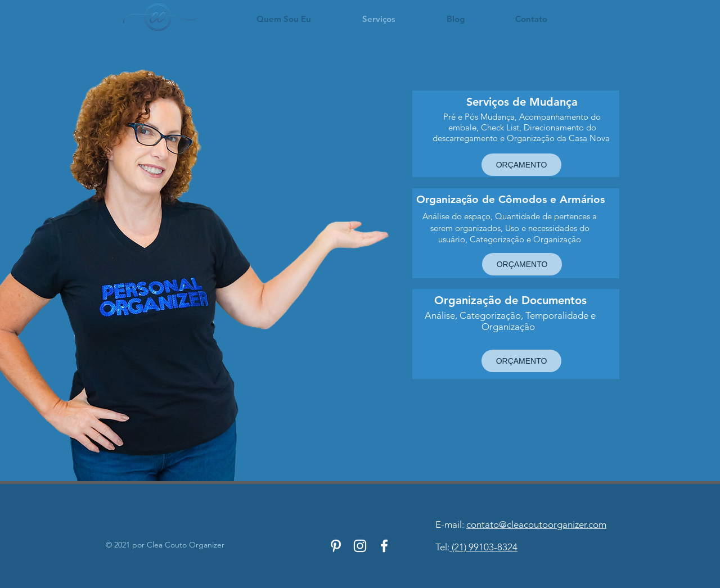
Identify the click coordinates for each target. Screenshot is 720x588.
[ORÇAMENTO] (521, 165)
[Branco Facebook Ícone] (384, 546)
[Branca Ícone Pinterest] (336, 546)
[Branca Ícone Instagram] (360, 546)
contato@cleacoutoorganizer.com (536, 524)
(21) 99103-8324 (483, 547)
